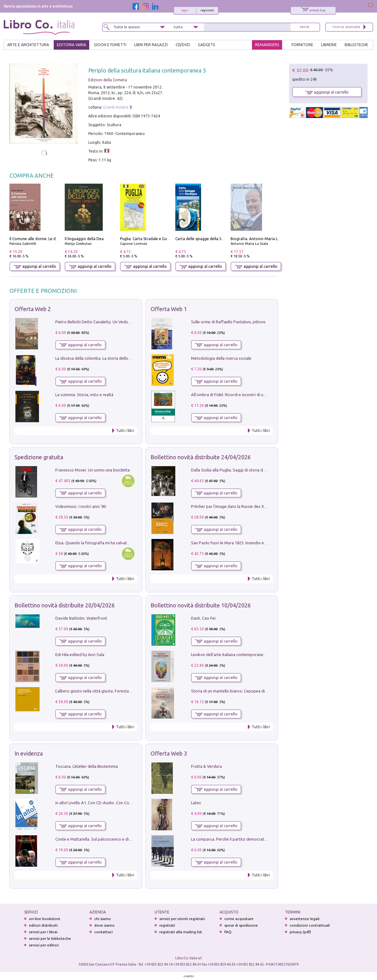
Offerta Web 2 (33, 309)
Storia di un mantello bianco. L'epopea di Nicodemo (238, 691)
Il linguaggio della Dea (84, 239)
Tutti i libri (125, 431)
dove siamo (104, 925)
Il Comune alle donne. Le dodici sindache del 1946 (53, 239)
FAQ (228, 932)
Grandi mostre (116, 107)
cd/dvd (183, 45)
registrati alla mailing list (181, 932)
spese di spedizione (241, 925)
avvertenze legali (305, 919)
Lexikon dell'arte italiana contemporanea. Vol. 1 (234, 654)
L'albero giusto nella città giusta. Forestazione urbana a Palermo (114, 691)
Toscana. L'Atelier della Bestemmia (87, 766)
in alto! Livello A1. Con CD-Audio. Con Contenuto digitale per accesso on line (125, 803)
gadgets (206, 45)
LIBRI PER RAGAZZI (151, 45)
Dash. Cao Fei (203, 618)
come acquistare (239, 919)
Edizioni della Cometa (108, 80)
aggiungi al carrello (35, 266)
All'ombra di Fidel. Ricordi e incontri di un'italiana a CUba (242, 395)
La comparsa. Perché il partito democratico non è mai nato (244, 839)
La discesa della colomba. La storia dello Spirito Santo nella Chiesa (116, 358)
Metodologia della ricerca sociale (221, 358)
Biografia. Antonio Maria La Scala (260, 239)
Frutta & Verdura (206, 766)
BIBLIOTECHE (356, 45)
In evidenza (29, 753)
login (185, 10)
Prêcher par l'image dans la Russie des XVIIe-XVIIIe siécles (243, 506)
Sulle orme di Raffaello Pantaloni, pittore (228, 322)
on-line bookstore (45, 919)
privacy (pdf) (300, 932)
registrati (207, 10)
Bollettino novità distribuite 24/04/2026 (201, 457)
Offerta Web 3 (169, 753)
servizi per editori (44, 945)
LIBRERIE (329, 45)
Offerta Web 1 (169, 309)
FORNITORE (302, 45)
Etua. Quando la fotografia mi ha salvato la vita (98, 543)
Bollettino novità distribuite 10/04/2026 (201, 605)
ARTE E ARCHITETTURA (28, 45)
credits (189, 976)
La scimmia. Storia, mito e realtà (84, 395)
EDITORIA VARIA (71, 45)
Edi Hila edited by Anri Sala (80, 654)
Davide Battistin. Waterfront (81, 618)
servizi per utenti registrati (182, 919)
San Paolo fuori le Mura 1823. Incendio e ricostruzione (240, 543)
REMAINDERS (267, 45)
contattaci (104, 932)
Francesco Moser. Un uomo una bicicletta (93, 470)
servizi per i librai (43, 932)
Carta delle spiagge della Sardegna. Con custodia (218, 239)
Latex (196, 803)
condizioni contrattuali (310, 925)
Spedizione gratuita (39, 457)
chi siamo (103, 919)
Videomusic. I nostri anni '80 (81, 506)
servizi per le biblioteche (50, 938)
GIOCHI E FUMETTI (110, 45)
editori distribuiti (43, 925)
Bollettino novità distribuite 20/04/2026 (65, 605)
